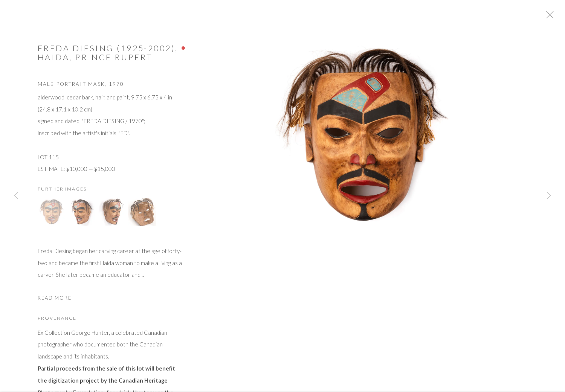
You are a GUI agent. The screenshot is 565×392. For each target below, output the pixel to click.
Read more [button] (55, 301)
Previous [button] (16, 196)
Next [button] (549, 196)
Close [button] (556, 17)
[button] (52, 214)
